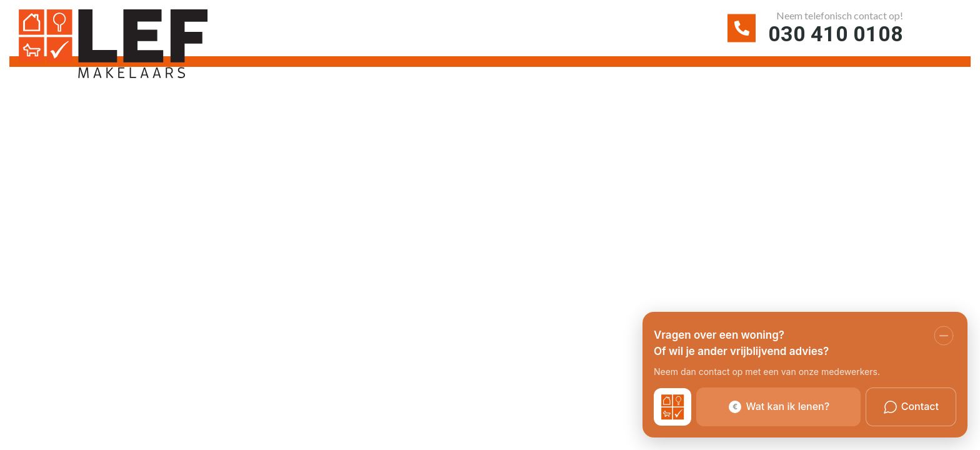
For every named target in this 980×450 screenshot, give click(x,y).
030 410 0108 (836, 34)
